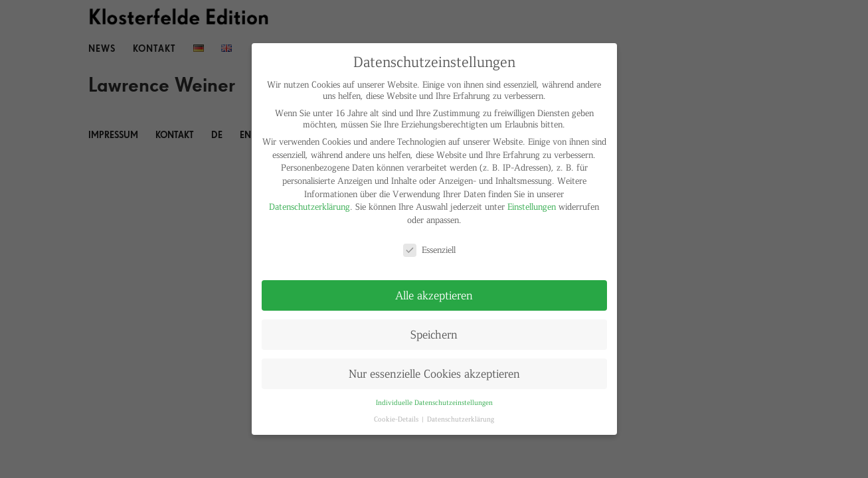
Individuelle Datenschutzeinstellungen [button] (434, 402)
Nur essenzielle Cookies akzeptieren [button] (434, 373)
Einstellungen (532, 206)
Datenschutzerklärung (309, 206)
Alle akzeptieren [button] (434, 295)
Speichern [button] (434, 334)
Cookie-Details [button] (397, 419)
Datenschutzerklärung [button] (461, 419)
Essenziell (429, 249)
